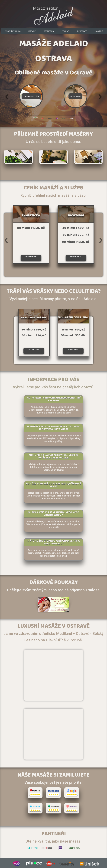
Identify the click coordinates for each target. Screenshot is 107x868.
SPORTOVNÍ (76, 216)
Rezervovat (31, 257)
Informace (82, 31)
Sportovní (75, 96)
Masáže (32, 31)
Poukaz (65, 31)
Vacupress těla (31, 96)
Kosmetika (49, 31)
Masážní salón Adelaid (54, 14)
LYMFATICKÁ (31, 216)
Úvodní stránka (13, 31)
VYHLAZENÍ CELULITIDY (73, 318)
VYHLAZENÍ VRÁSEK (34, 318)
